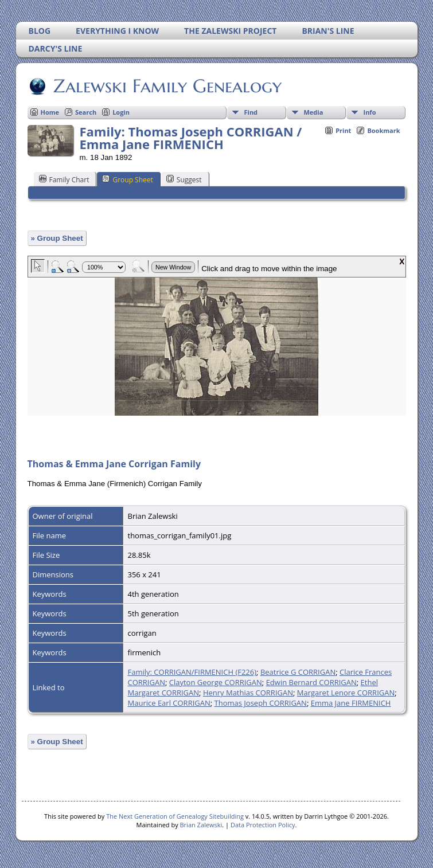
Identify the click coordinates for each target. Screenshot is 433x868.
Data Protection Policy (263, 825)
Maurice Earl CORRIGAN (169, 703)
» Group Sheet (57, 238)
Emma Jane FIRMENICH (351, 703)
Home (50, 112)
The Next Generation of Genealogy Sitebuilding (175, 816)
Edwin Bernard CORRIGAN (311, 682)
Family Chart (64, 179)
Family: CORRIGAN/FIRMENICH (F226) (192, 672)
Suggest (184, 179)
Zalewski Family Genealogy (167, 86)
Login (121, 112)
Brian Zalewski (201, 825)
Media (314, 112)
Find (251, 112)
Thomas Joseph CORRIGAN (261, 703)
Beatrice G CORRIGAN (298, 672)
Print (343, 130)
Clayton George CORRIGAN (216, 682)
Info (370, 112)
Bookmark (383, 130)
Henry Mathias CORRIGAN (248, 693)
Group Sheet (127, 179)
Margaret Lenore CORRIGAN (346, 693)
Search (86, 112)
